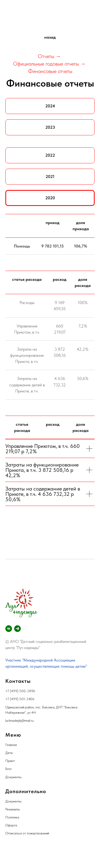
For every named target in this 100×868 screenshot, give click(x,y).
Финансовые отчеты (50, 71)
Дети (9, 753)
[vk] (9, 629)
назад (50, 37)
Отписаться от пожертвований (27, 833)
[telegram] (17, 629)
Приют (10, 761)
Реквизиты (13, 809)
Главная (11, 745)
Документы (13, 777)
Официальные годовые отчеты (46, 64)
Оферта (11, 825)
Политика (12, 817)
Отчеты (46, 56)
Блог (9, 769)
